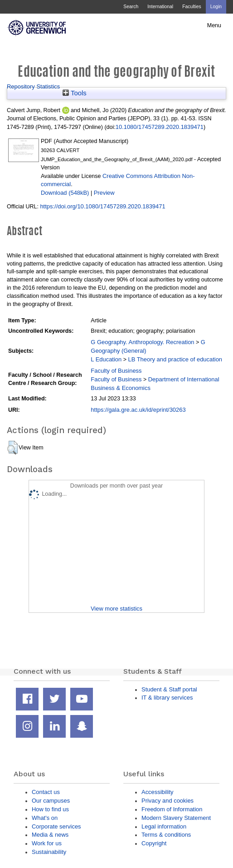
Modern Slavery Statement (176, 818)
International (160, 7)
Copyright (154, 843)
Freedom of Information (172, 809)
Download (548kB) (65, 193)
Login (216, 7)
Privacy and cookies (167, 801)
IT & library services (167, 698)
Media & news (50, 835)
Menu (214, 25)
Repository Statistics (33, 86)
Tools (75, 93)
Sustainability (49, 852)
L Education (106, 359)
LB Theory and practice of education (175, 359)
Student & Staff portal (169, 689)
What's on (45, 818)
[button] (12, 448)
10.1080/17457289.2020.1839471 (160, 127)
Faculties (192, 7)
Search (131, 7)
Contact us (46, 792)
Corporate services (56, 826)
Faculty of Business (116, 371)
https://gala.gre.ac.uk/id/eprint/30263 (138, 410)
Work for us (47, 843)
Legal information (164, 826)
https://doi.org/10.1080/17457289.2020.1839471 (102, 206)
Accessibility (157, 792)
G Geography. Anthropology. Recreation (142, 342)
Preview (104, 193)
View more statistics (116, 609)
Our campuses (51, 801)
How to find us (50, 809)
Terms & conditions (166, 835)
